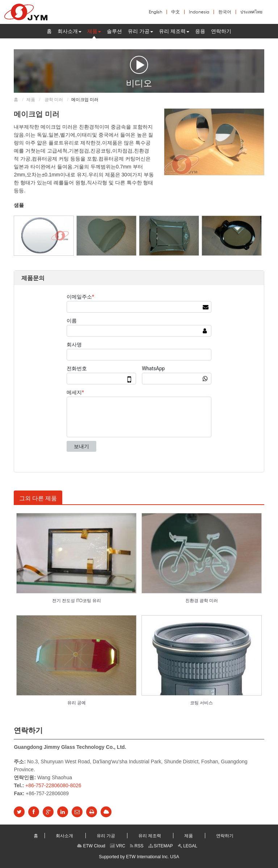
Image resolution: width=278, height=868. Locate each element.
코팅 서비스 (201, 703)
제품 (31, 100)
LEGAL (188, 846)
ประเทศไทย (251, 12)
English (155, 12)
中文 (176, 12)
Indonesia (199, 12)
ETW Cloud (91, 846)
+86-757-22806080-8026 (53, 785)
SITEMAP (161, 846)
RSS (137, 846)
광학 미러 (53, 100)
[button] (69, 31)
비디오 (139, 71)
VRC (118, 846)
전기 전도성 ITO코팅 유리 (77, 600)
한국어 (225, 12)
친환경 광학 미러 (202, 600)
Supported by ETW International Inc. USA (139, 857)
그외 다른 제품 (38, 498)
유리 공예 (77, 703)
